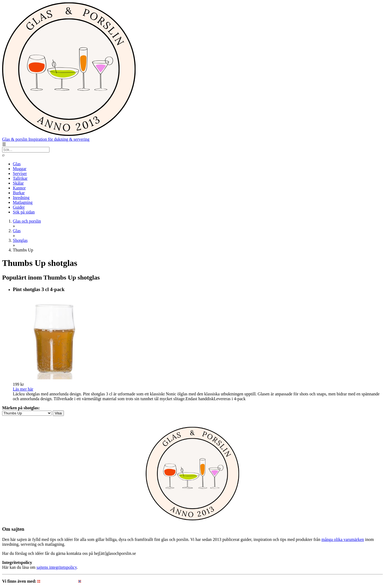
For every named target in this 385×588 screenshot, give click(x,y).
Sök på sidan (24, 212)
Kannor (19, 188)
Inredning (21, 198)
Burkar (19, 193)
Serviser (20, 173)
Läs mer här (23, 389)
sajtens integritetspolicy (56, 567)
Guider (19, 207)
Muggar (20, 169)
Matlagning (23, 202)
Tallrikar (20, 178)
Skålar (18, 183)
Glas (17, 164)
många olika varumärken (343, 539)
